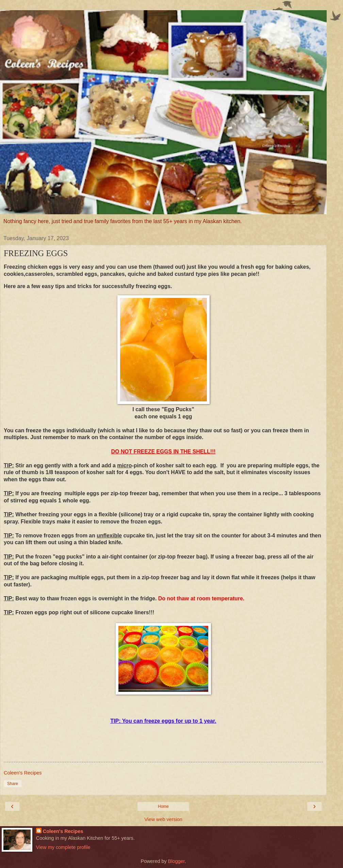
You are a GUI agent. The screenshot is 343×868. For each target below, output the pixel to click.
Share (13, 784)
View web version (163, 819)
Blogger (176, 861)
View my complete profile (63, 847)
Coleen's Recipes (63, 831)
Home (163, 806)
